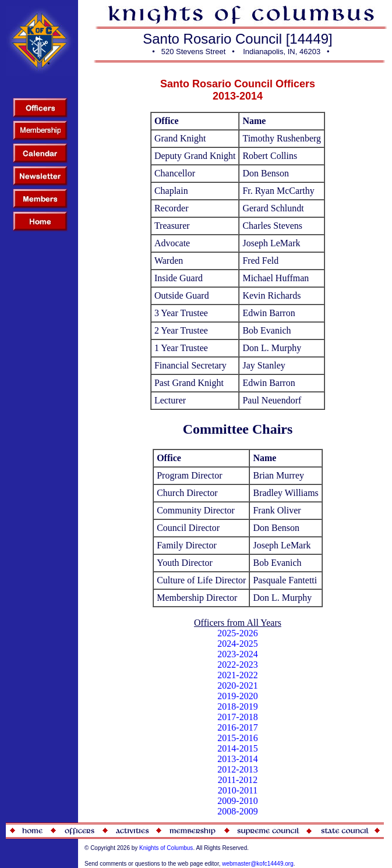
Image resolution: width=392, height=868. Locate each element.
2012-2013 (237, 769)
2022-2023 (237, 665)
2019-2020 (237, 696)
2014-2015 (237, 748)
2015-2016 (237, 738)
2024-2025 (237, 644)
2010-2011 (238, 790)
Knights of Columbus (166, 848)
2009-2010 (237, 801)
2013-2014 (237, 759)
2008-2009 (237, 811)
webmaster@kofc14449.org (257, 864)
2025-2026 (237, 633)
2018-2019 (237, 706)
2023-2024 (237, 654)
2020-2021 (237, 685)
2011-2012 (238, 780)
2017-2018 (237, 717)
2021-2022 (237, 675)
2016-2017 (237, 727)
